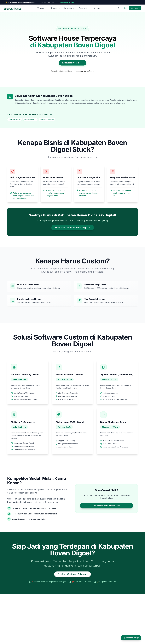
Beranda (54, 71)
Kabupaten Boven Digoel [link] (85, 71)
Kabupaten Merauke (47, 119)
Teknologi (83, 8)
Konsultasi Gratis (72, 63)
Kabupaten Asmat (15, 119)
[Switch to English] (125, 8)
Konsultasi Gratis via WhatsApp (73, 228)
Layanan (68, 8)
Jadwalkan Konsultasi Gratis (106, 506)
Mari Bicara (135, 8)
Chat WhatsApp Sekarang (72, 574)
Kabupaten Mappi (30, 119)
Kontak (97, 8)
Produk (54, 8)
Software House (66, 71)
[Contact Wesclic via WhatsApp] (135, 8)
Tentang (41, 8)
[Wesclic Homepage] (12, 8)
